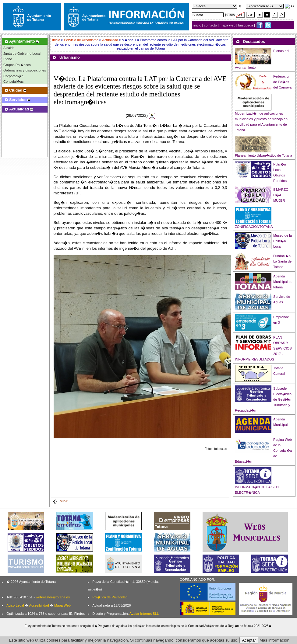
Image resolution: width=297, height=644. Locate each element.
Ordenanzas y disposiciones (25, 70)
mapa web (228, 25)
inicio (198, 25)
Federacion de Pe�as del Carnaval (283, 82)
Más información (274, 640)
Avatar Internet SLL (144, 614)
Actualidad (110, 40)
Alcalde (9, 48)
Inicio (57, 40)
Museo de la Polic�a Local (283, 241)
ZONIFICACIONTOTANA (254, 227)
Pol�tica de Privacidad (110, 597)
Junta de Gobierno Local (22, 54)
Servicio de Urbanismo (81, 40)
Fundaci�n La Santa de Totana (282, 261)
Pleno (8, 59)
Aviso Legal (15, 605)
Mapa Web (62, 605)
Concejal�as (13, 82)
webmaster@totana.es (53, 597)
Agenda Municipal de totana (283, 282)
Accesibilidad (39, 605)
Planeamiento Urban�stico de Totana (263, 155)
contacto (210, 25)
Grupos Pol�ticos (17, 65)
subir (60, 501)
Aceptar (249, 640)
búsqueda (246, 25)
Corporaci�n (13, 76)
